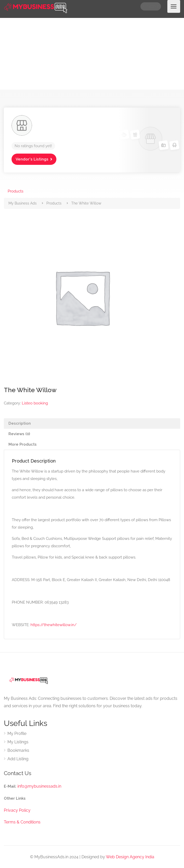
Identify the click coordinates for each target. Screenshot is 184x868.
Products (16, 191)
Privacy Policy (17, 810)
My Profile (17, 733)
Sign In (151, 7)
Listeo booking (35, 403)
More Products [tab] (23, 444)
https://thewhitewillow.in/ (54, 625)
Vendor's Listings (32, 159)
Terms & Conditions (22, 822)
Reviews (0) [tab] (19, 434)
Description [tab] (20, 423)
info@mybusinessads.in (39, 786)
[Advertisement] (92, 54)
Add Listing (18, 759)
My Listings (18, 742)
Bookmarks (18, 750)
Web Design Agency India (130, 857)
